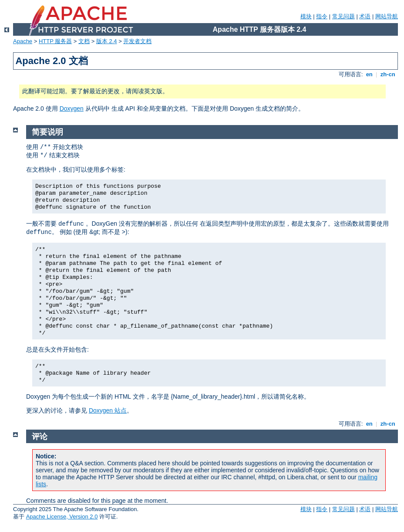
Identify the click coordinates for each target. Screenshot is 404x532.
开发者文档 (137, 41)
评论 (40, 437)
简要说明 (47, 132)
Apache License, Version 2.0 (62, 517)
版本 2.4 (107, 41)
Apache (23, 41)
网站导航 (387, 16)
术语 (365, 16)
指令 (322, 16)
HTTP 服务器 (55, 41)
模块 (306, 16)
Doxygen (72, 108)
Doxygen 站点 (108, 410)
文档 (84, 41)
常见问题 (343, 16)
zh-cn (388, 74)
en (369, 74)
